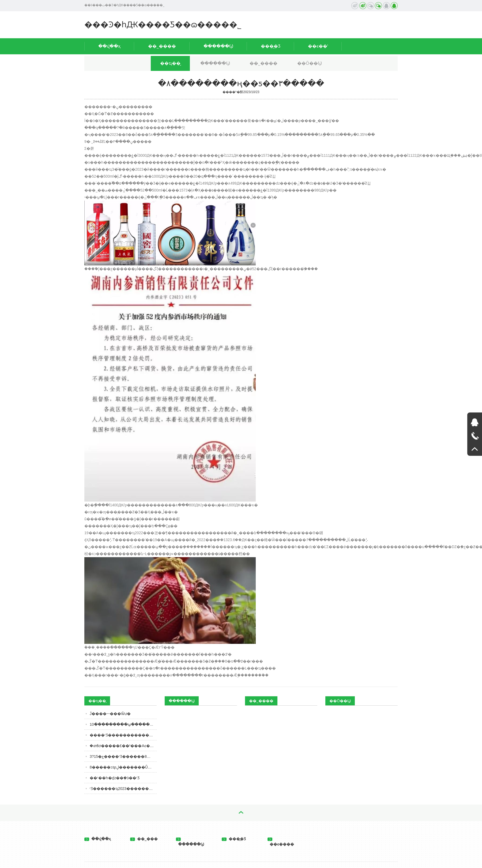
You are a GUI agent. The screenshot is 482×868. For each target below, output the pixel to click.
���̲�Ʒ (271, 46)
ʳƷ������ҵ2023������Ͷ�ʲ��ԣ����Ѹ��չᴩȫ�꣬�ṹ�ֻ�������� (123, 789)
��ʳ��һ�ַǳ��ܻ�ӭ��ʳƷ (115, 778)
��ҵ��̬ (170, 63)
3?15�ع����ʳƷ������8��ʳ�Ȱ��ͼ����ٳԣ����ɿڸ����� (123, 756)
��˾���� (162, 46)
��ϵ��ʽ (318, 46)
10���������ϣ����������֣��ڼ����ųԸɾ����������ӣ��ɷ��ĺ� (123, 724)
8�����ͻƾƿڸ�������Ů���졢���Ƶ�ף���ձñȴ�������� (123, 767)
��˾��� (144, 839)
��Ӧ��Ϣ (310, 63)
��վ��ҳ (109, 46)
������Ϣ (218, 46)
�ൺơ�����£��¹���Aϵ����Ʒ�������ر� (123, 746)
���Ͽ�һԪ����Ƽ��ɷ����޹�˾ (163, 24)
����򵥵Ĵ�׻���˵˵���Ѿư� (110, 714)
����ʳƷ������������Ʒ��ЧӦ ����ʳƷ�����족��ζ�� (123, 735)
